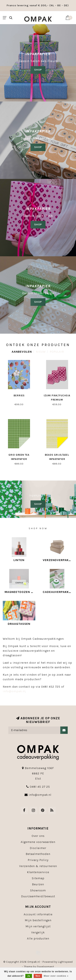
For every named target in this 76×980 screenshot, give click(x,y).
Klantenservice (38, 872)
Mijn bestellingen (38, 920)
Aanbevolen (22, 352)
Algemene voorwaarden (38, 842)
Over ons (38, 836)
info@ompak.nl (14, 691)
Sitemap (38, 878)
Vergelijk (38, 932)
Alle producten (38, 938)
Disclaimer (38, 848)
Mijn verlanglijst (38, 926)
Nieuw (41, 352)
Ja (29, 976)
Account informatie (38, 914)
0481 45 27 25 (40, 787)
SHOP (38, 70)
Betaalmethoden (38, 854)
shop (38, 147)
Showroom (38, 890)
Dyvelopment (46, 967)
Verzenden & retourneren (38, 866)
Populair (57, 352)
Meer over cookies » (56, 976)
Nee (38, 976)
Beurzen (38, 884)
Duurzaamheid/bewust (38, 896)
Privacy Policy (38, 860)
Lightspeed (65, 962)
